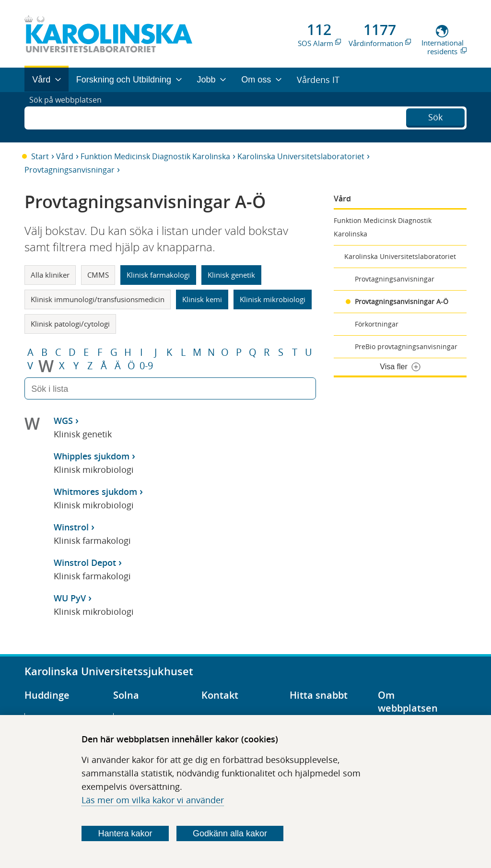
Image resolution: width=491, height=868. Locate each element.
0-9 (146, 366)
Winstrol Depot (85, 563)
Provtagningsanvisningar (70, 170)
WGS (63, 421)
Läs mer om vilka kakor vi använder (153, 800)
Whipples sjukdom (92, 456)
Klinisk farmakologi (158, 275)
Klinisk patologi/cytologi (70, 324)
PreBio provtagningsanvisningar (406, 346)
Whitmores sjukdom (95, 492)
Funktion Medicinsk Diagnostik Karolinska (155, 156)
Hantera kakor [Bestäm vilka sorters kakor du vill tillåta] (125, 833)
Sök (435, 116)
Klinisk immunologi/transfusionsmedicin (98, 299)
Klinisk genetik (231, 275)
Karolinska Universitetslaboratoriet (301, 156)
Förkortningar (377, 324)
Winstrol (71, 527)
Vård (65, 156)
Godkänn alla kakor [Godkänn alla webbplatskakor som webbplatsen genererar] (230, 833)
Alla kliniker (50, 275)
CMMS (98, 275)
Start (40, 156)
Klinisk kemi (202, 299)
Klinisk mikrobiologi (273, 299)
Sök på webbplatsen (70, 117)
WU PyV (70, 598)
